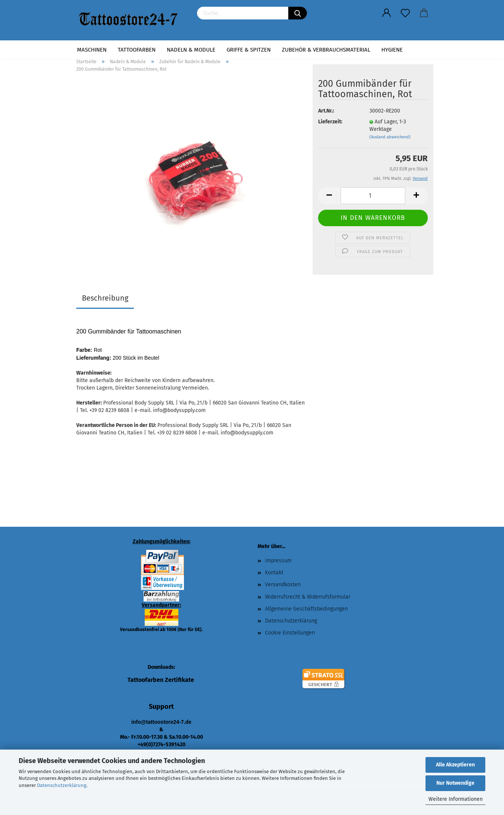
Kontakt (274, 573)
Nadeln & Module (191, 50)
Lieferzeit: (330, 122)
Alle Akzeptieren (455, 765)
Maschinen (92, 50)
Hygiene (392, 50)
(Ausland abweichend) (390, 137)
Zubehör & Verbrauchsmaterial (326, 50)
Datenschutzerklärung (62, 785)
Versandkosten (283, 585)
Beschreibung (105, 298)
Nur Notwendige (455, 783)
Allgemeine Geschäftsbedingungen (306, 609)
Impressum (278, 561)
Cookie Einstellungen (290, 633)
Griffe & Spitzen (249, 50)
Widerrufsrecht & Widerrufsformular (308, 597)
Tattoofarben (137, 50)
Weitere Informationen (456, 799)
